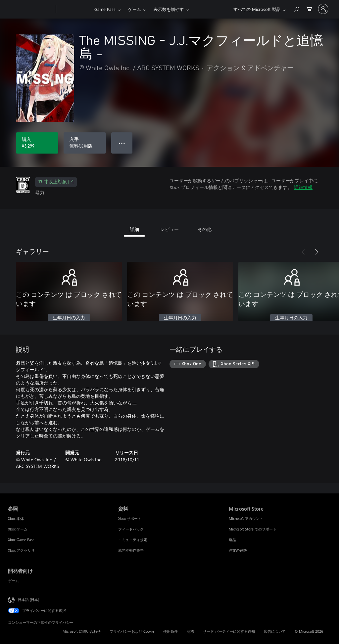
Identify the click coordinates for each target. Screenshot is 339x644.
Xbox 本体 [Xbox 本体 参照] (16, 518)
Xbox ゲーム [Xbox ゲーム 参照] (18, 529)
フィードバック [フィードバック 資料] (131, 529)
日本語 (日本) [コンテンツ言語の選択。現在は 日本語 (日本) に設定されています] (28, 599)
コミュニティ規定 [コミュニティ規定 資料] (133, 540)
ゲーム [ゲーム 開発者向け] (13, 581)
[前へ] (303, 252)
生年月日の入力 (69, 318)
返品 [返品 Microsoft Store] (232, 540)
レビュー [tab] (169, 229)
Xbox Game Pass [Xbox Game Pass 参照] (21, 540)
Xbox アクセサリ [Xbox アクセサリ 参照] (21, 550)
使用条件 (170, 631)
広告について (275, 631)
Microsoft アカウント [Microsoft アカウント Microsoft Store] (246, 518)
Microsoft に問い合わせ (82, 631)
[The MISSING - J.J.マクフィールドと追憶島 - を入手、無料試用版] (85, 143)
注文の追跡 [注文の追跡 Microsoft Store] (238, 550)
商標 (190, 631)
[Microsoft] (31, 9)
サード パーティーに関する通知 (229, 631)
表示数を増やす (169, 9)
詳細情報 (303, 187)
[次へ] (316, 252)
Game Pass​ (105, 9)
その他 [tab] (205, 229)
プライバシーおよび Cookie (132, 631)
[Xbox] (74, 9)
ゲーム (135, 9)
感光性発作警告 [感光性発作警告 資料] (131, 550)
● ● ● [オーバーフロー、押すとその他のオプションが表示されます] (122, 143)
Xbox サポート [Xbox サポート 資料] (130, 518)
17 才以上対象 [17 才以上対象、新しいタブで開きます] (56, 182)
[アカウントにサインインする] (323, 9)
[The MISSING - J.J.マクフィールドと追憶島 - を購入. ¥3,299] (37, 143)
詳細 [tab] (134, 229)
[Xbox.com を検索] (296, 8)
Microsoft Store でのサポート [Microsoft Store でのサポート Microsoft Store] (253, 529)
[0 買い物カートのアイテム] (309, 8)
